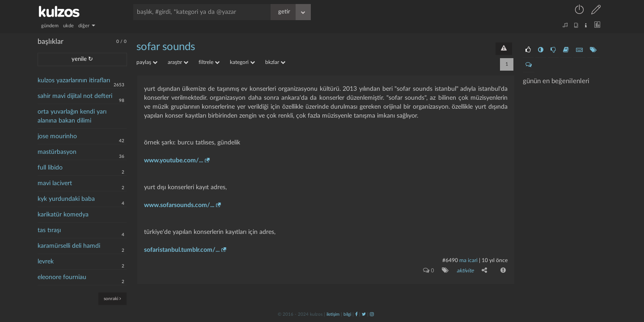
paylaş (147, 62)
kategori (242, 62)
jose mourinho (57, 136)
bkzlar (275, 62)
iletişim (333, 314)
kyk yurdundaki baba (66, 199)
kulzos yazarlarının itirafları (74, 80)
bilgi (347, 314)
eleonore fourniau (62, 277)
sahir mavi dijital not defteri (75, 96)
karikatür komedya (63, 215)
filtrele (209, 62)
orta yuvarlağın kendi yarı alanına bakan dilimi (72, 116)
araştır (178, 62)
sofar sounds (166, 47)
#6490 (450, 260)
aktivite (465, 271)
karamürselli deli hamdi (69, 246)
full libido (50, 168)
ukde (68, 26)
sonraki (112, 299)
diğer (87, 26)
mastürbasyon (57, 152)
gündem (50, 26)
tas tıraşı (49, 230)
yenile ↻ (82, 59)
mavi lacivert (55, 183)
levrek (46, 262)
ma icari (468, 260)
